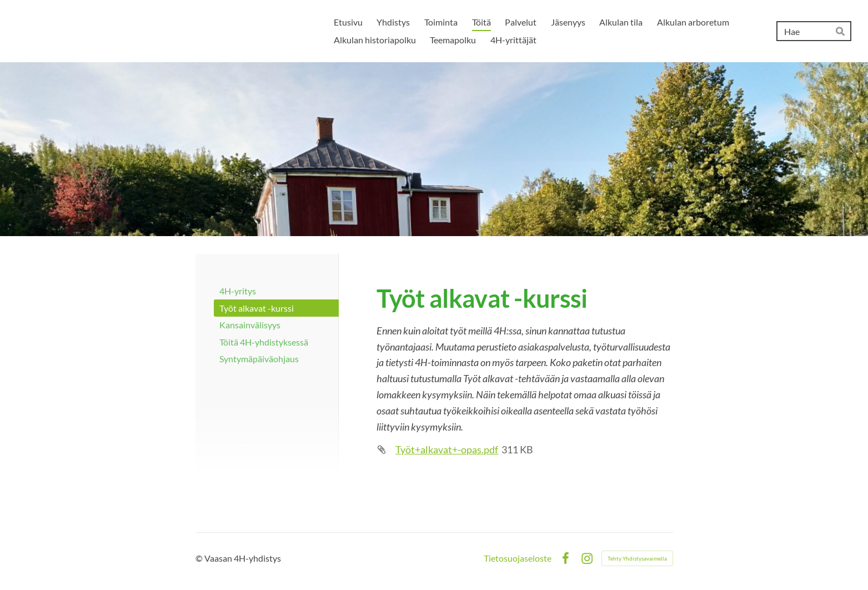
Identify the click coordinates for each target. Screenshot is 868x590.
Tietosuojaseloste (518, 558)
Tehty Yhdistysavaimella (637, 558)
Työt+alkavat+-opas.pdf (447, 449)
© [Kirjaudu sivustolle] (200, 558)
